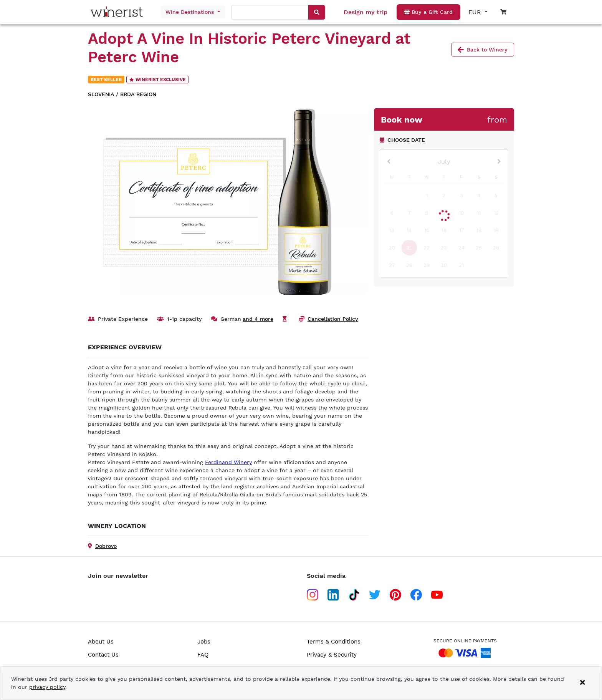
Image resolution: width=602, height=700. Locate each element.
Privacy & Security (332, 655)
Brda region (138, 94)
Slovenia (101, 94)
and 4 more (258, 319)
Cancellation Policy (333, 319)
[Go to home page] (119, 12)
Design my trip (365, 12)
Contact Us (103, 655)
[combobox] (270, 13)
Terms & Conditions (334, 642)
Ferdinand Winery (228, 462)
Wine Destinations (191, 12)
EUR (476, 12)
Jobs (204, 642)
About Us (101, 642)
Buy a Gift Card (428, 12)
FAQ (203, 655)
